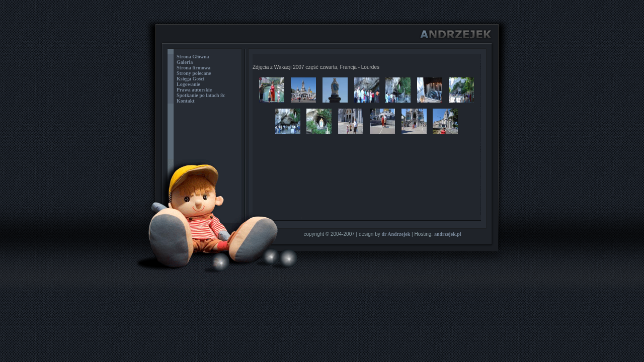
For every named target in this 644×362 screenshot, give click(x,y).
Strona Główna (193, 57)
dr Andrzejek (396, 234)
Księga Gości (190, 79)
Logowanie (188, 84)
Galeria (185, 62)
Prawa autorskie (194, 90)
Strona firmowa (193, 68)
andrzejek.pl (448, 234)
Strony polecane (194, 73)
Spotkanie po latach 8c (201, 95)
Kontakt (186, 101)
